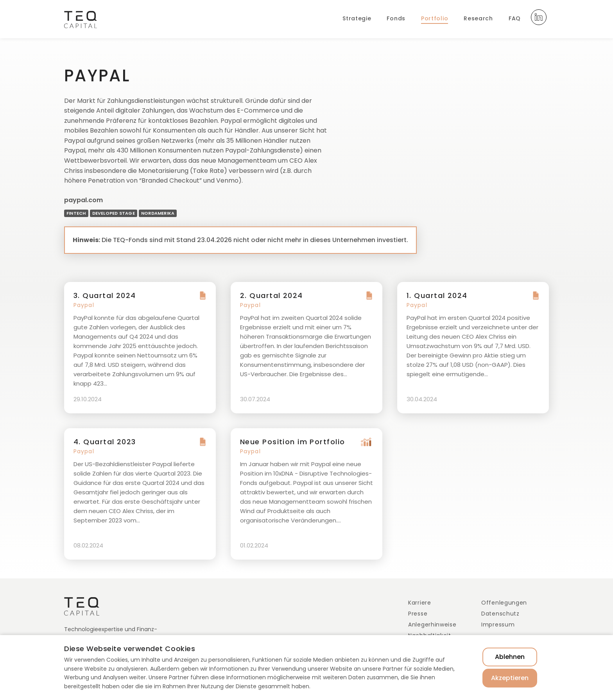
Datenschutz (500, 614)
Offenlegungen (504, 603)
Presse (418, 614)
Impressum (498, 625)
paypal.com (83, 200)
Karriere (420, 603)
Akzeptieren (510, 678)
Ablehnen (510, 657)
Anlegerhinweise (432, 625)
